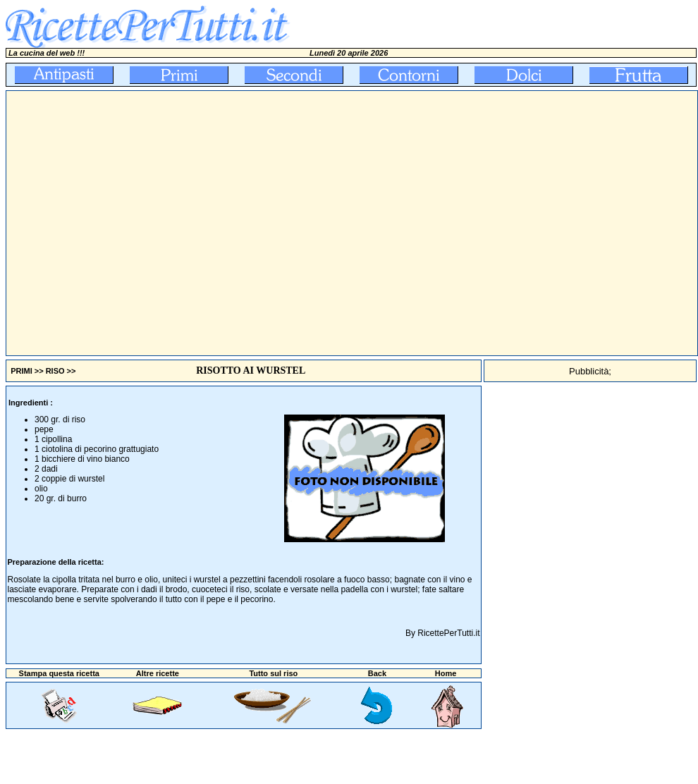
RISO (55, 371)
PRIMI (22, 371)
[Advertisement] (132, 223)
